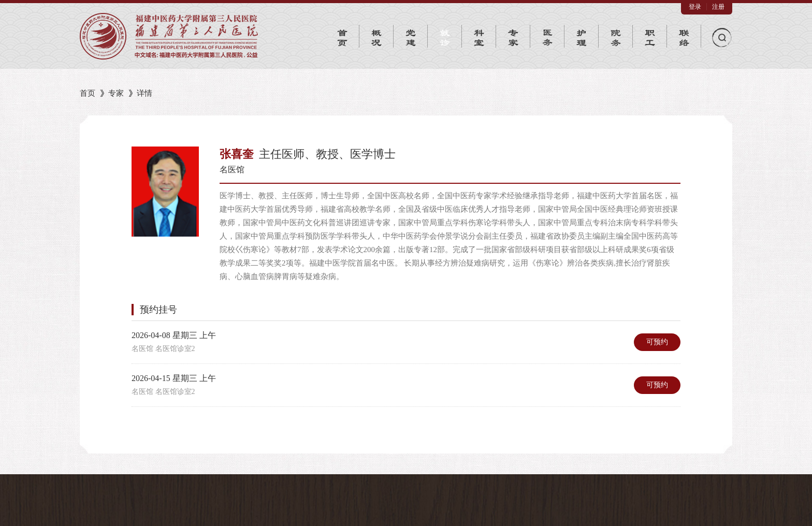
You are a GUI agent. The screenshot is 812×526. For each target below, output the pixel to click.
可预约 (657, 342)
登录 (695, 7)
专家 (116, 93)
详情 (144, 93)
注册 (718, 7)
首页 (88, 93)
